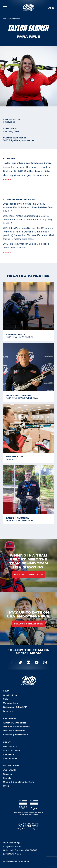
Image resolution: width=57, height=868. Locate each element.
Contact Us (10, 695)
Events (7, 778)
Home (5, 19)
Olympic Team (11, 750)
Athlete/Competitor (15, 723)
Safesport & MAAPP (15, 707)
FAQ (5, 699)
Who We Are (10, 746)
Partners (8, 754)
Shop (6, 786)
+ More (7, 179)
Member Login (12, 703)
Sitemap (8, 711)
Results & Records (14, 731)
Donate (7, 774)
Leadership (10, 758)
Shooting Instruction (16, 735)
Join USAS (9, 770)
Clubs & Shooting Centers (19, 782)
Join (51, 8)
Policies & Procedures (16, 727)
